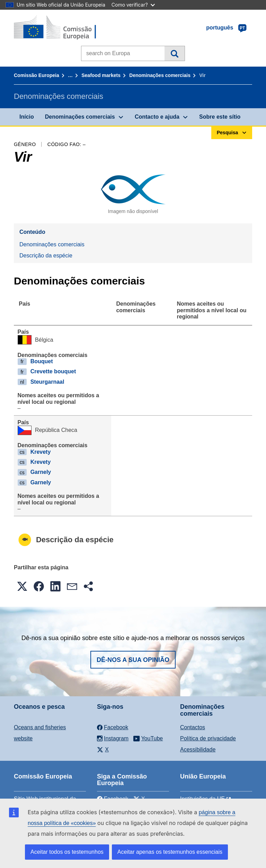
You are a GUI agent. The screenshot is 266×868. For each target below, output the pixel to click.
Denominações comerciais (160, 75)
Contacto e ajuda (157, 117)
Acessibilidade (198, 750)
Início (27, 117)
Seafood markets (101, 75)
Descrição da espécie (46, 256)
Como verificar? (133, 5)
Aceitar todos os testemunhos (67, 852)
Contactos (193, 727)
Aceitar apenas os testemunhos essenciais (170, 852)
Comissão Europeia (37, 75)
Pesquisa (174, 53)
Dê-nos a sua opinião (133, 660)
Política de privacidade (208, 738)
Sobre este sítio (220, 117)
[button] (22, 586)
